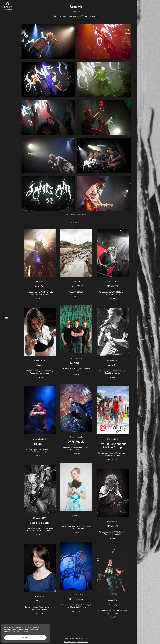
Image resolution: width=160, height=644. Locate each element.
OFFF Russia (76, 441)
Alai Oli (40, 286)
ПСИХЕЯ (113, 286)
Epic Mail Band (40, 523)
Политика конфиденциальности (76, 642)
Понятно (25, 638)
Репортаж (76, 296)
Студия (76, 375)
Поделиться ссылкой (78, 214)
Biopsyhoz (76, 599)
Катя (76, 520)
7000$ (113, 605)
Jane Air (113, 365)
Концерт (40, 298)
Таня (40, 601)
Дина (40, 365)
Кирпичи (76, 363)
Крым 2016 (76, 286)
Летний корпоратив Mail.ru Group (113, 445)
